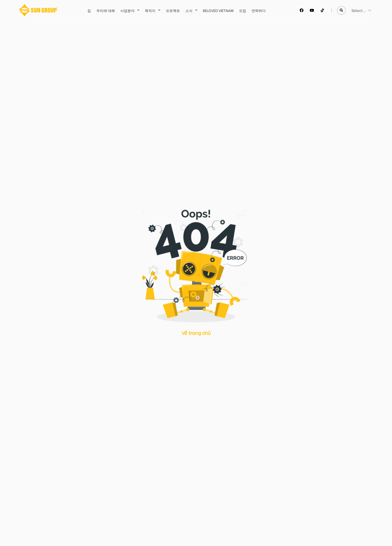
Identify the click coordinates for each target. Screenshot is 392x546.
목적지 (150, 10)
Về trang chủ (196, 333)
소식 (189, 10)
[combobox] (352, 10)
